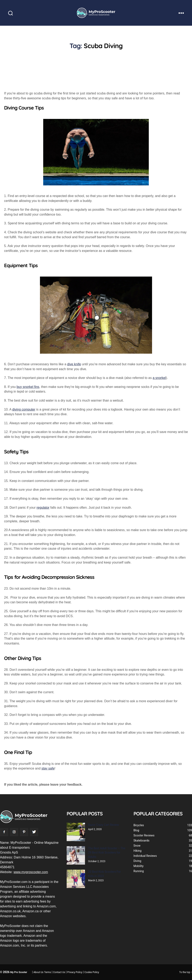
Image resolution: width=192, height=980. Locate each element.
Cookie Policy (92, 972)
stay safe (48, 768)
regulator (43, 508)
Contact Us (59, 972)
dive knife (74, 364)
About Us (38, 972)
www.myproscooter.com (31, 872)
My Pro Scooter (19, 972)
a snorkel (159, 378)
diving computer (24, 409)
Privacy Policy (75, 972)
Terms (48, 972)
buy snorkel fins (28, 387)
